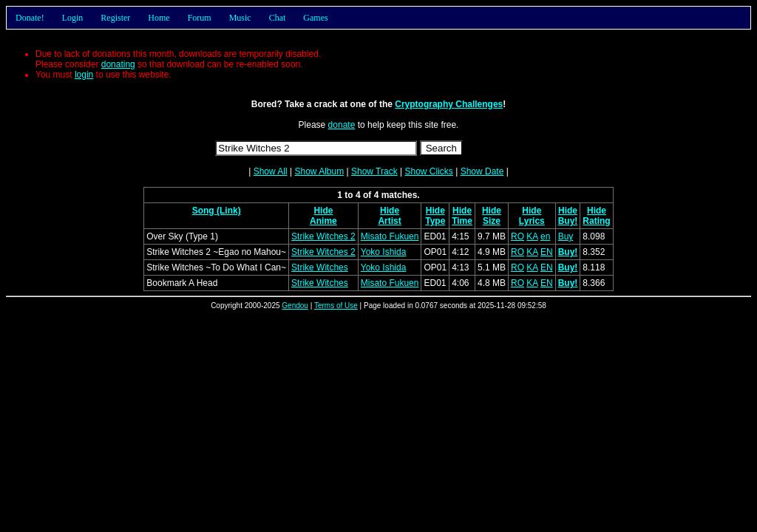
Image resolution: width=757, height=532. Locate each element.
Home (159, 18)
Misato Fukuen (390, 236)
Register (115, 18)
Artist (389, 221)
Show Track (374, 171)
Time (462, 221)
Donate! (30, 18)
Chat (278, 18)
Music (240, 18)
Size (492, 221)
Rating (596, 221)
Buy (566, 236)
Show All (271, 171)
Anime (323, 221)
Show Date (482, 171)
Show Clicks (428, 171)
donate (342, 125)
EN (547, 252)
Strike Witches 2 (323, 236)
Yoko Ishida (384, 252)
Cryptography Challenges (449, 104)
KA (532, 236)
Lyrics (532, 221)
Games (315, 18)
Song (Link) (217, 211)
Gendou (295, 306)
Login (73, 18)
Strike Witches (320, 267)
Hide (323, 211)
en (545, 236)
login (84, 75)
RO (517, 236)
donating (118, 64)
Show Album (319, 171)
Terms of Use (336, 306)
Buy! (568, 221)
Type (435, 221)
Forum (200, 18)
